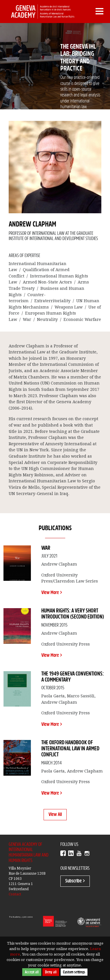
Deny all (51, 972)
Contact (15, 894)
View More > (52, 593)
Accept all (32, 972)
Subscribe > (75, 881)
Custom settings (74, 972)
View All (55, 815)
